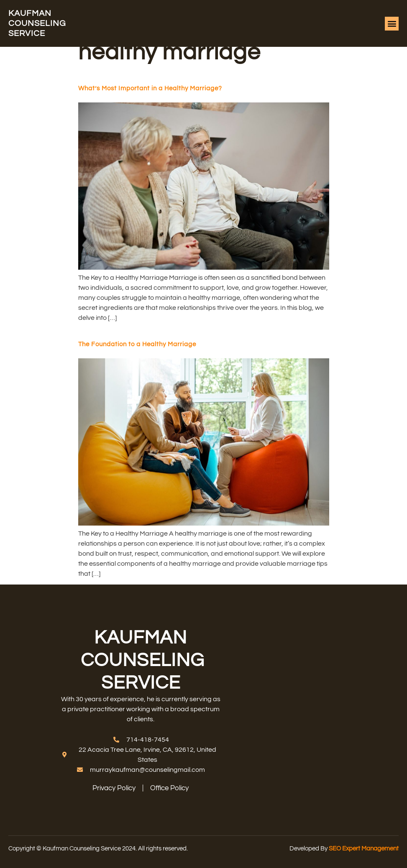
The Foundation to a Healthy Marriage (137, 344)
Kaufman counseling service (37, 23)
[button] (392, 24)
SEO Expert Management (364, 849)
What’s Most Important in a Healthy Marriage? (150, 88)
